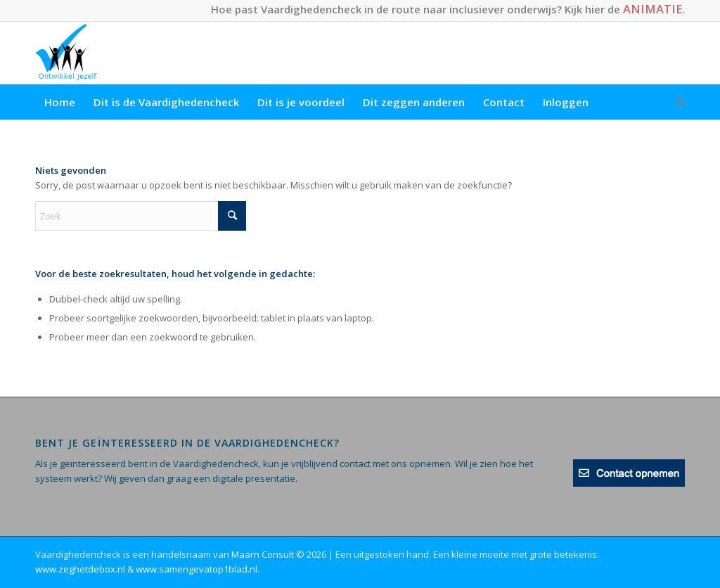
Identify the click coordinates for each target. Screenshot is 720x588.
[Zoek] (676, 102)
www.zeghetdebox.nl (80, 569)
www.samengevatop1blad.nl (197, 569)
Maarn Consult (263, 554)
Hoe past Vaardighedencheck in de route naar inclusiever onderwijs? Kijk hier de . (448, 9)
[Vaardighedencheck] (66, 53)
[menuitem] (60, 102)
